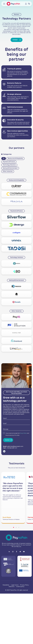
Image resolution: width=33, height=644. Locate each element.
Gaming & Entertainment (10, 175)
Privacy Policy (23, 440)
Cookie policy (20, 587)
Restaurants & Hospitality (15, 165)
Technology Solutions (9, 171)
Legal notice (15, 585)
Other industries (8, 178)
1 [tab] (14, 527)
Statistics (12, 587)
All (4, 165)
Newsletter (6, 585)
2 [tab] (16, 527)
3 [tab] (19, 527)
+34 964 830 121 (12, 454)
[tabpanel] (13, 498)
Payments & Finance (9, 168)
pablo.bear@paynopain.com (15, 453)
